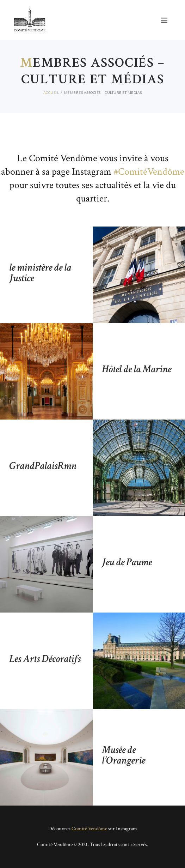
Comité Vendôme (89, 829)
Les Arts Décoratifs (45, 659)
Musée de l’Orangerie (124, 755)
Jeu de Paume (127, 562)
